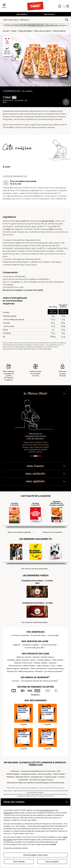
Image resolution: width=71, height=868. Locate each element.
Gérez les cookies (45, 774)
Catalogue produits (29, 774)
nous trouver (35, 466)
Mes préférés (22, 14)
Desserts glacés (13, 669)
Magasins (17, 645)
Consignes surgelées (31, 645)
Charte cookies (59, 774)
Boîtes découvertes (26, 671)
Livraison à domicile (49, 645)
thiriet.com (15, 771)
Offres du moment (24, 657)
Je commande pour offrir (35, 648)
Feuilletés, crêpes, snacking (18, 660)
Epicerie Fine (12, 671)
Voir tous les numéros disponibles (35, 569)
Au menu (15, 681)
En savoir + (36, 694)
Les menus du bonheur (54, 671)
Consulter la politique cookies (16, 848)
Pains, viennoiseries (38, 669)
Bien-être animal (23, 777)
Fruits (53, 666)
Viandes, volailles (41, 663)
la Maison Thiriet (35, 394)
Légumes (52, 663)
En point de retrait (38, 635)
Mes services (49, 14)
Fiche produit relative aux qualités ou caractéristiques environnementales (35, 783)
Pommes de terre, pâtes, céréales (22, 666)
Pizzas (14, 31)
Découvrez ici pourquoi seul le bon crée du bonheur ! (36, 436)
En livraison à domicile (20, 635)
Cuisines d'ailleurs (44, 660)
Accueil (6, 31)
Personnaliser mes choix (36, 855)
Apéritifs (36, 657)
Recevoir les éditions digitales (19, 532)
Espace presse (51, 777)
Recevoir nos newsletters (53, 532)
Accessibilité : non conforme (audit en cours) (36, 780)
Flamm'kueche (59, 31)
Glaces (59, 666)
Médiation (11, 777)
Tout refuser (19, 862)
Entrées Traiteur (48, 657)
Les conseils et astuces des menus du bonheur (40, 681)
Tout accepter (52, 862)
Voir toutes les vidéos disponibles (35, 622)
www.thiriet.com (46, 810)
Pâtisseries (25, 669)
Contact (61, 777)
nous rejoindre (35, 481)
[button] (60, 6)
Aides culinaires (43, 666)
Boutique (39, 671)
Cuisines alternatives (56, 669)
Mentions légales (13, 774)
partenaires (8, 813)
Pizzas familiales (25, 31)
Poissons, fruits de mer (23, 663)
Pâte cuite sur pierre (42, 31)
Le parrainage (53, 635)
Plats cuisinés (58, 660)
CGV (59, 771)
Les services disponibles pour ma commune (38, 771)
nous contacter (35, 474)
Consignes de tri (37, 777)
